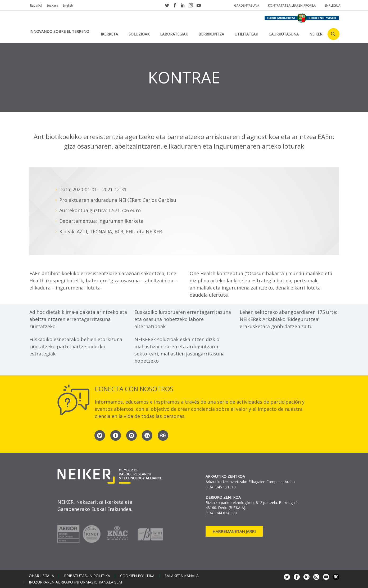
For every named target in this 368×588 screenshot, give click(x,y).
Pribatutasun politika (87, 576)
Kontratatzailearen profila (292, 5)
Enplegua (333, 5)
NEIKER (316, 34)
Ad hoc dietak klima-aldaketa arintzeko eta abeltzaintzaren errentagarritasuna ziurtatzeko (78, 319)
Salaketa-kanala (182, 576)
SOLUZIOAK (139, 34)
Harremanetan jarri (234, 531)
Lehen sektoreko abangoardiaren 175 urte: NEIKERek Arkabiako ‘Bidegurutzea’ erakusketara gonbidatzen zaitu (288, 319)
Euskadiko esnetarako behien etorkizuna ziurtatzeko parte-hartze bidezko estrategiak (76, 346)
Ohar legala (41, 576)
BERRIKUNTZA (211, 34)
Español (36, 5)
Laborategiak (174, 34)
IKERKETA (109, 34)
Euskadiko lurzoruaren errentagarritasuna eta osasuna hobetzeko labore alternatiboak (183, 319)
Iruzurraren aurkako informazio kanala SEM (75, 582)
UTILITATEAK (246, 34)
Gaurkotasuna (284, 34)
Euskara (52, 5)
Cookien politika (137, 576)
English (68, 5)
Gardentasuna (247, 5)
